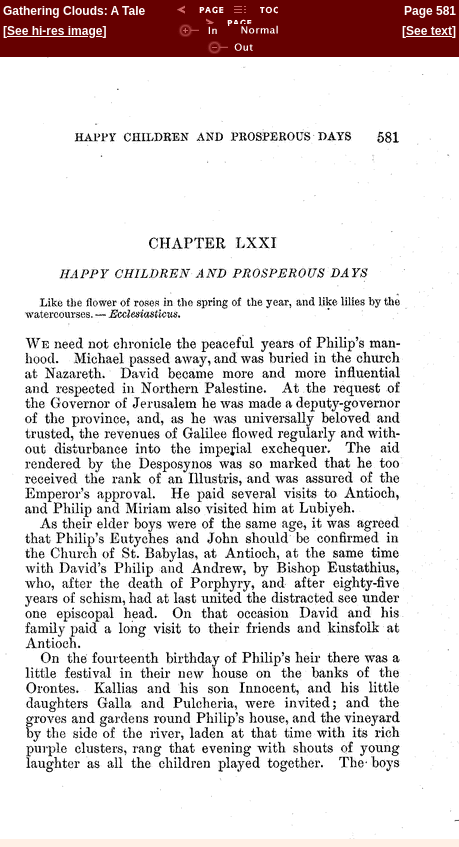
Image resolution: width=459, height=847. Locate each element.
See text (429, 31)
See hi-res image (54, 31)
